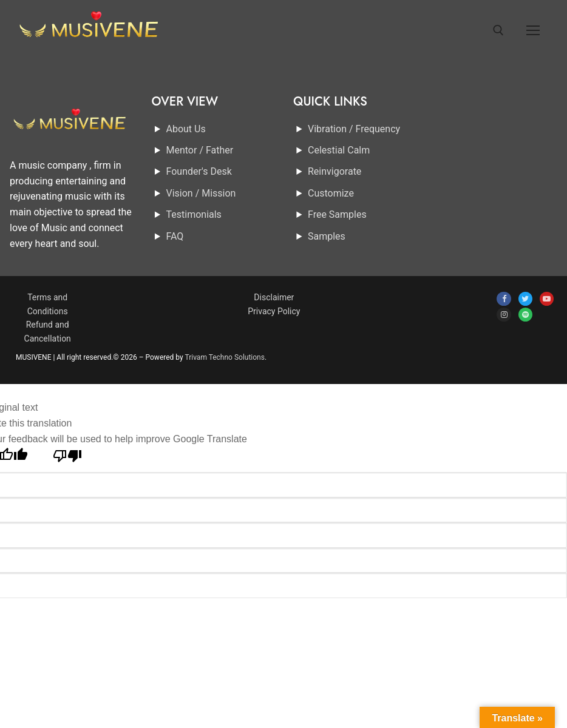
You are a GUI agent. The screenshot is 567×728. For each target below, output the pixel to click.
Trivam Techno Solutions (225, 357)
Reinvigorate (334, 171)
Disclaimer (274, 297)
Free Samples (337, 214)
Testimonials (194, 214)
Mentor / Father (200, 150)
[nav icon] (533, 30)
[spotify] (525, 315)
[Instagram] (504, 315)
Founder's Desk (199, 171)
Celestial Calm (339, 150)
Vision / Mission (201, 193)
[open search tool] (498, 30)
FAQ (175, 236)
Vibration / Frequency (354, 129)
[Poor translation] (68, 459)
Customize (331, 193)
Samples (327, 236)
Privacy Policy (274, 311)
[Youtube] (547, 299)
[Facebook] (504, 299)
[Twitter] (525, 299)
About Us (186, 129)
